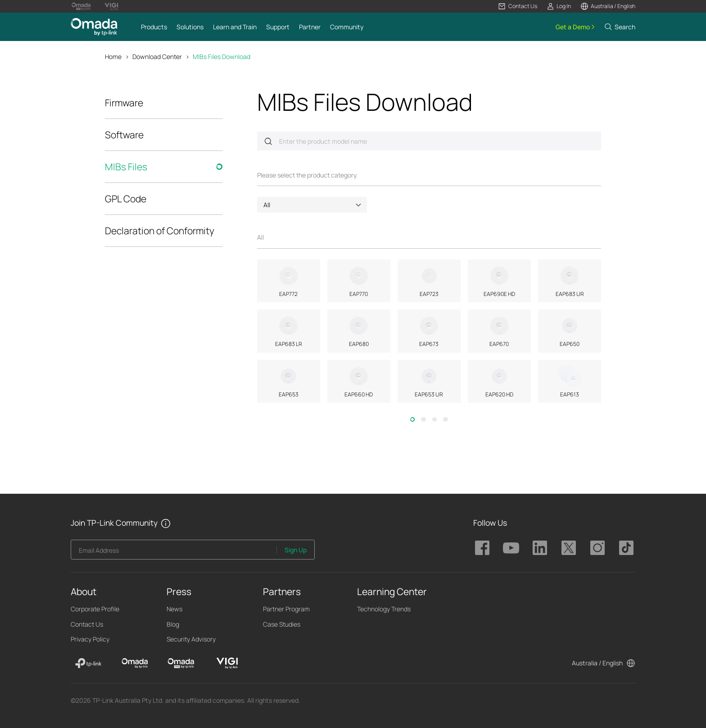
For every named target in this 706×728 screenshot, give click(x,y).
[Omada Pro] (181, 663)
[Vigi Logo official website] (111, 6)
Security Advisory (191, 639)
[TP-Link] (88, 663)
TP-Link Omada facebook (482, 548)
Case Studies (282, 624)
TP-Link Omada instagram (597, 548)
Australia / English (597, 663)
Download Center (157, 57)
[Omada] (135, 663)
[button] (518, 6)
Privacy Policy (90, 639)
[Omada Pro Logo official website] (81, 6)
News (174, 609)
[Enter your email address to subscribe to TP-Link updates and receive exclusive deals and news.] (174, 552)
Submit (268, 141)
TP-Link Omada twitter (569, 548)
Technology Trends (384, 609)
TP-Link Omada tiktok (626, 548)
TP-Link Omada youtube (511, 548)
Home (113, 57)
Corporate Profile (95, 609)
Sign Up (296, 550)
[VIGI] (227, 663)
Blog (173, 624)
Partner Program (286, 609)
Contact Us (87, 624)
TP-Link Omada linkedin (540, 548)
